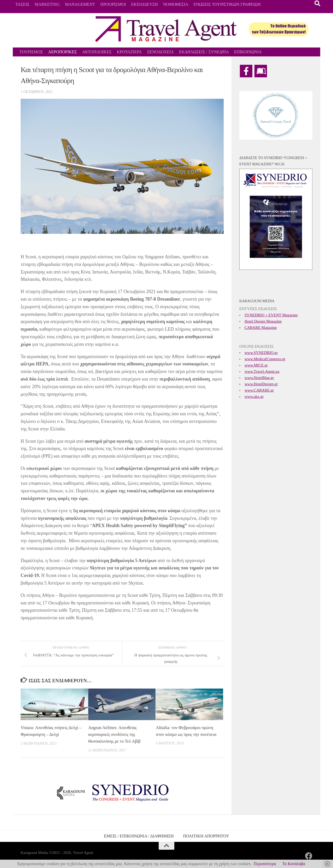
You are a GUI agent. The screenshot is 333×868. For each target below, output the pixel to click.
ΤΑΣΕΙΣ (22, 4)
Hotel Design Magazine (263, 321)
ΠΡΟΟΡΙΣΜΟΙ (113, 4)
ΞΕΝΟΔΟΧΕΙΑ (160, 52)
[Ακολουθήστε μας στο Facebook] (309, 856)
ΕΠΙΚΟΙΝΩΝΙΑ (248, 52)
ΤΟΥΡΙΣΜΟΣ (31, 52)
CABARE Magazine (261, 328)
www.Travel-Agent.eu (262, 371)
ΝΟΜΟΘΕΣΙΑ (176, 4)
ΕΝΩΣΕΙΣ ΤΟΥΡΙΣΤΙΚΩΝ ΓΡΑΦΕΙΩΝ (227, 4)
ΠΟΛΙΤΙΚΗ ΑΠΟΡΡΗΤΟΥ (206, 836)
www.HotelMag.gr (259, 378)
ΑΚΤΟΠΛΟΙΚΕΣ (97, 52)
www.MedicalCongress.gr (265, 359)
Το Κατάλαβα (294, 864)
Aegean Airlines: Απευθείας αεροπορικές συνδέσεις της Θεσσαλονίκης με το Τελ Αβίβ (115, 734)
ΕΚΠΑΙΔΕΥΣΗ (145, 4)
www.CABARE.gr (259, 390)
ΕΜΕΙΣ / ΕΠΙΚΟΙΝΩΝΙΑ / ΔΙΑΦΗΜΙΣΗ (139, 836)
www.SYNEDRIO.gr (261, 353)
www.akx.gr (254, 397)
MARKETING (47, 4)
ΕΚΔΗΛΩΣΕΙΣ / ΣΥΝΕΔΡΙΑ (204, 52)
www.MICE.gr (256, 365)
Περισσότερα (265, 864)
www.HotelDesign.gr (261, 384)
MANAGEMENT (80, 4)
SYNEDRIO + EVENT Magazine (271, 315)
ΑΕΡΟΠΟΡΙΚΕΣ (62, 52)
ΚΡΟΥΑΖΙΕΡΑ (129, 52)
